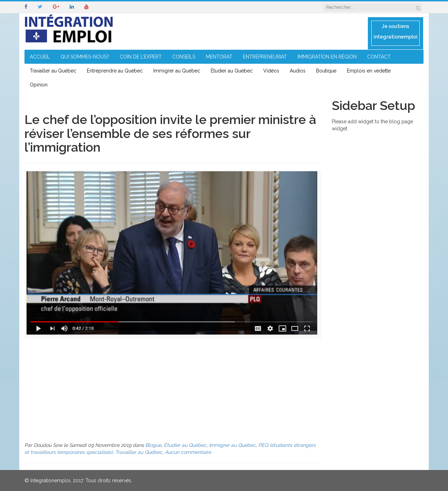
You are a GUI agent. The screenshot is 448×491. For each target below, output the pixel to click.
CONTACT (379, 57)
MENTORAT (219, 57)
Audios (298, 71)
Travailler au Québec (53, 71)
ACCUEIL (40, 57)
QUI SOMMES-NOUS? (85, 57)
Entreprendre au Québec (115, 71)
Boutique (326, 71)
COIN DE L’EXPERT (141, 57)
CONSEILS (184, 57)
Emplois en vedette (369, 71)
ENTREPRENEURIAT (265, 57)
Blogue (153, 445)
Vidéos (271, 71)
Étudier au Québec (232, 71)
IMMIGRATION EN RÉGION (327, 57)
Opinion (39, 85)
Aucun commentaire (188, 452)
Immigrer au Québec (177, 71)
